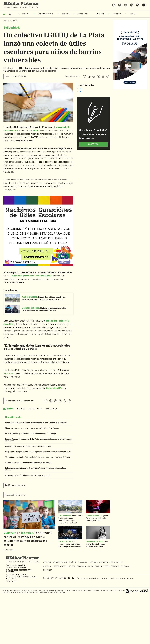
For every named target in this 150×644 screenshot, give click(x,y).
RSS (116, 578)
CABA (40, 409)
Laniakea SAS (20, 565)
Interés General (60, 566)
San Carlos (9, 373)
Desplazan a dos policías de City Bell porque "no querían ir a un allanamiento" (38, 452)
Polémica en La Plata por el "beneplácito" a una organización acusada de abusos (36, 469)
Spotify (69, 578)
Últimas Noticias (46, 14)
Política (66, 14)
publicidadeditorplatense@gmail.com (66, 590)
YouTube (65, 578)
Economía (81, 566)
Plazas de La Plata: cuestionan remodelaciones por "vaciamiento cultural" (36, 423)
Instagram (45, 578)
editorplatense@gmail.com (36, 590)
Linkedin (73, 578)
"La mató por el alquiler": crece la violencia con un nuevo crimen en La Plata (37, 457)
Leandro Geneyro (20, 567)
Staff (111, 578)
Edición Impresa (102, 566)
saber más (93, 144)
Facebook (49, 578)
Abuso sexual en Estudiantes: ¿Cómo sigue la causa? (27, 475)
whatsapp (57, 578)
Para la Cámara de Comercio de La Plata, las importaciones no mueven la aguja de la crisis (38, 440)
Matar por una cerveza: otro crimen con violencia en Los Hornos (32, 428)
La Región (100, 14)
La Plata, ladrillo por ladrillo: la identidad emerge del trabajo (30, 434)
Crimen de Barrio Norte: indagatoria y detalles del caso (28, 446)
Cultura (47, 566)
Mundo (90, 566)
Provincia (48, 570)
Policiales (83, 14)
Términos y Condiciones (84, 578)
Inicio (6, 21)
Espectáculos (116, 562)
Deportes (117, 14)
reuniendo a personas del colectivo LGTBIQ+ (32, 276)
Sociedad (115, 566)
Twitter (53, 578)
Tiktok (61, 578)
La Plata (35, 130)
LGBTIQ (31, 409)
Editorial (125, 566)
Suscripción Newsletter (126, 578)
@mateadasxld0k (54, 388)
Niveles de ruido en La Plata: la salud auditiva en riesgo (28, 463)
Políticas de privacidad (101, 578)
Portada (26, 14)
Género (72, 566)
